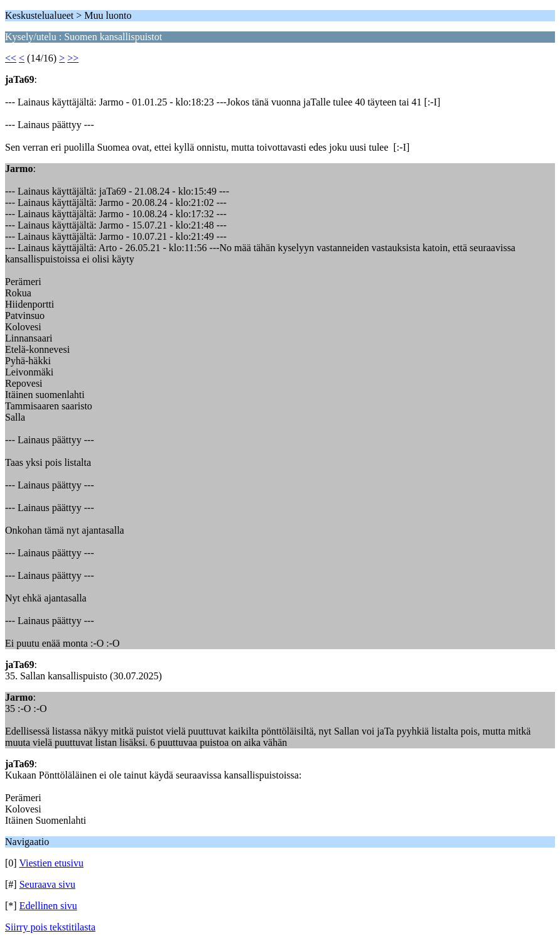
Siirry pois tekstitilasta (50, 927)
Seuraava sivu (47, 884)
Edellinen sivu (48, 906)
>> (73, 58)
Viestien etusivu (51, 863)
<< (11, 58)
